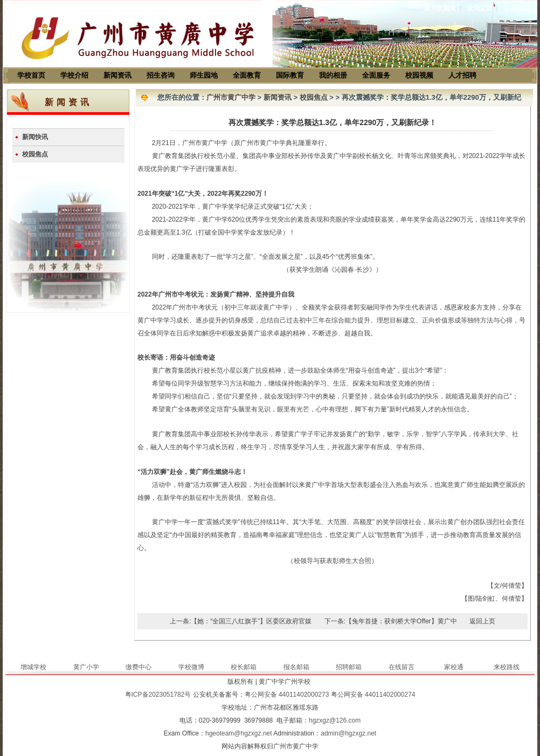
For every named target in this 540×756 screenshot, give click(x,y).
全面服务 (376, 75)
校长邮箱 (244, 667)
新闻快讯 (35, 137)
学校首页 (31, 75)
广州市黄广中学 (231, 97)
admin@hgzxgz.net (348, 733)
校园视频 (419, 75)
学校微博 (191, 667)
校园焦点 (35, 154)
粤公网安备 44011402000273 (287, 695)
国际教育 (290, 75)
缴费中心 (139, 667)
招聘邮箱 (349, 667)
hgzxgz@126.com (335, 720)
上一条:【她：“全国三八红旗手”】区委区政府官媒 (241, 621)
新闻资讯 (117, 75)
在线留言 (401, 667)
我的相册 (333, 75)
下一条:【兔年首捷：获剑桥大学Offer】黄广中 (391, 621)
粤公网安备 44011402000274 (373, 695)
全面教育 (247, 75)
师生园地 (204, 75)
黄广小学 (86, 667)
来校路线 (507, 667)
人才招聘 (462, 75)
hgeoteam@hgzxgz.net (239, 733)
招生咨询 (161, 75)
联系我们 (516, 8)
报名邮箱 (296, 667)
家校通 (454, 667)
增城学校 (33, 667)
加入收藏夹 (440, 8)
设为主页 (480, 8)
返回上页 (482, 621)
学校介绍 (74, 75)
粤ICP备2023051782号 (158, 695)
